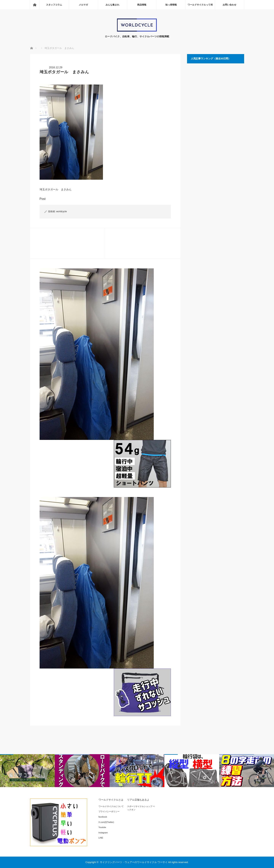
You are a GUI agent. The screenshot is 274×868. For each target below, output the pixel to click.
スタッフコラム (54, 5)
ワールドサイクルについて (111, 806)
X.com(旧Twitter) (106, 822)
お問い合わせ (229, 5)
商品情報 (142, 5)
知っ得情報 (171, 5)
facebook (103, 817)
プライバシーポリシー (109, 811)
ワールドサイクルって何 (200, 5)
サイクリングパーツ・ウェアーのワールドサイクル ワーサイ (134, 862)
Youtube (102, 827)
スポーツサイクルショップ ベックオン (141, 808)
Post (43, 199)
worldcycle (61, 211)
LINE (101, 838)
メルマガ (83, 5)
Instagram (103, 833)
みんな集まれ (112, 5)
